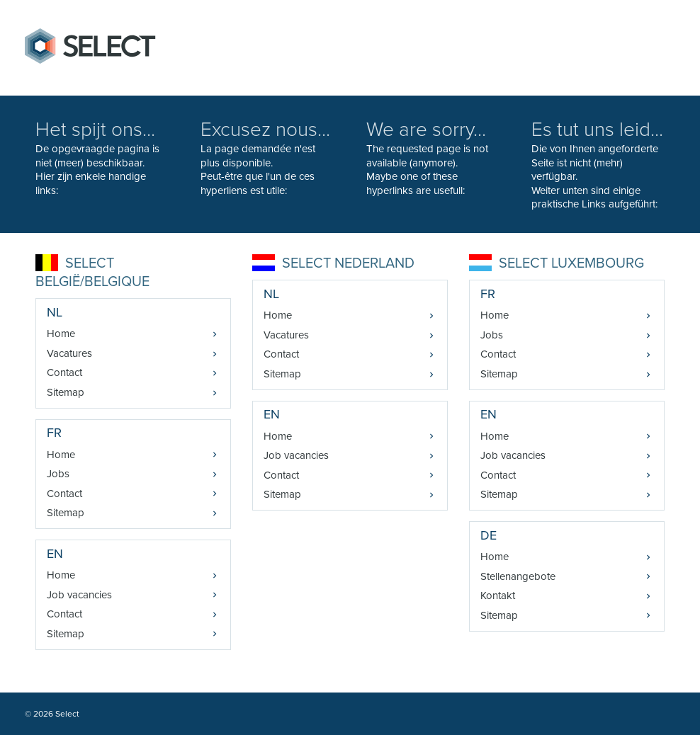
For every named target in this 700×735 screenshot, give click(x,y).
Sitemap (66, 392)
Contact (64, 372)
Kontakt (498, 596)
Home (61, 334)
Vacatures (69, 353)
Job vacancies (79, 595)
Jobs (58, 474)
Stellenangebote (518, 576)
